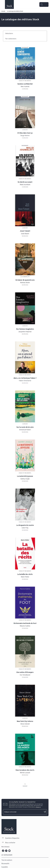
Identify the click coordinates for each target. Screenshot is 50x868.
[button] (10, 33)
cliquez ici (38, 807)
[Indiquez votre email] (23, 812)
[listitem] (3, 851)
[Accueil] (9, 4)
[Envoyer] (45, 812)
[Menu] (44, 4)
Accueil (3, 11)
